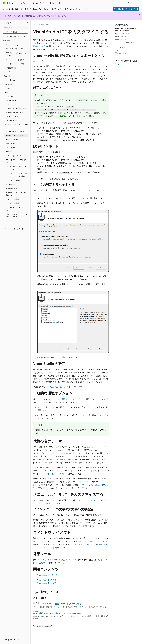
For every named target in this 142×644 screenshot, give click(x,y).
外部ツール (119, 50)
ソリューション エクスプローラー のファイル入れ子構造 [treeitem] (17, 175)
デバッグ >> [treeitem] (9, 96)
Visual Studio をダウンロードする (126, 9)
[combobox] (15, 27)
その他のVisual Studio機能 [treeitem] (15, 64)
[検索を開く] (128, 3)
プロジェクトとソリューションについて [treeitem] (16, 54)
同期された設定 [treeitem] (12, 144)
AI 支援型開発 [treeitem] (11, 68)
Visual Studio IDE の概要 (47, 580)
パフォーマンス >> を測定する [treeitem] (15, 108)
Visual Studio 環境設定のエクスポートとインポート (126, 30)
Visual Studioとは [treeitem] (12, 45)
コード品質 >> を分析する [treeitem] (14, 112)
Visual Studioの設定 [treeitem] (13, 140)
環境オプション (68, 399)
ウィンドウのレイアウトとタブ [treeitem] (16, 161)
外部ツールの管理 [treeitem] (12, 199)
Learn (35, 24)
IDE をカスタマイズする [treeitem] (15, 135)
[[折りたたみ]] (27, 23)
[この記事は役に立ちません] (118, 64)
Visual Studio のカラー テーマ (72, 453)
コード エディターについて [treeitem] (16, 49)
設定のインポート (67, 116)
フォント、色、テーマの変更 (54, 474)
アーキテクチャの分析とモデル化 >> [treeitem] (16, 126)
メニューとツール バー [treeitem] (14, 156)
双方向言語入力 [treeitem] (12, 184)
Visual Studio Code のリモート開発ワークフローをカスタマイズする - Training (61, 604)
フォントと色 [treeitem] (11, 148)
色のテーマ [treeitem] (10, 152)
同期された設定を (40, 46)
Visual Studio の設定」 (58, 387)
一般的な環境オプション (124, 37)
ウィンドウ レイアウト (123, 47)
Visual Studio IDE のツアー (48, 583)
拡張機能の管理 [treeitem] (12, 188)
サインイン (135, 3)
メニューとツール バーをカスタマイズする (126, 43)
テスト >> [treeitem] (8, 104)
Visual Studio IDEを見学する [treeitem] (16, 60)
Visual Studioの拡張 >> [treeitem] (13, 121)
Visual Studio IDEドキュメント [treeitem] (15, 37)
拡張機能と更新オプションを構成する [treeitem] (16, 194)
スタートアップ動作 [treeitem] (13, 180)
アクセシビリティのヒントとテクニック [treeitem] (16, 168)
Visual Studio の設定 (122, 34)
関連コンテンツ (121, 53)
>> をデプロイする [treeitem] (11, 117)
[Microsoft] (4, 3)
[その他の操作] (107, 25)
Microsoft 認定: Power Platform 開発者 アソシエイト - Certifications (57, 613)
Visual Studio (45, 24)
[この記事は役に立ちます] (115, 64)
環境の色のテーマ (121, 39)
